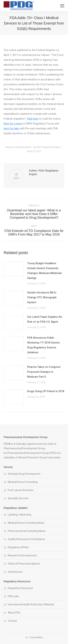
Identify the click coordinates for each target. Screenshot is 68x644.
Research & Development (22, 555)
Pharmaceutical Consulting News (27, 531)
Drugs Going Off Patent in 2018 (46, 391)
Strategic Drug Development (24, 474)
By (47, 147)
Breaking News (23, 147)
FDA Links (13, 596)
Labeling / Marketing (19, 515)
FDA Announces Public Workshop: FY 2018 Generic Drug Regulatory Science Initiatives (44, 345)
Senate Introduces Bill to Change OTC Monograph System (42, 297)
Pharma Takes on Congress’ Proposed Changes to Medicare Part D (44, 372)
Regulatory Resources (20, 588)
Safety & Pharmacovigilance (24, 564)
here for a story (13, 124)
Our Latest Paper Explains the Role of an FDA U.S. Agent (45, 319)
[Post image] (14, 269)
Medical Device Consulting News (26, 523)
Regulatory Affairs (18, 547)
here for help (11, 128)
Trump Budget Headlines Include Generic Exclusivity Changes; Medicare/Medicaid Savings (44, 271)
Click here (33, 119)
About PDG (14, 613)
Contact (12, 621)
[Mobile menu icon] (62, 6)
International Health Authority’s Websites (31, 604)
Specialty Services (18, 498)
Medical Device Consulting (23, 482)
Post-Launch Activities (21, 490)
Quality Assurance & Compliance (26, 539)
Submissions (15, 572)
